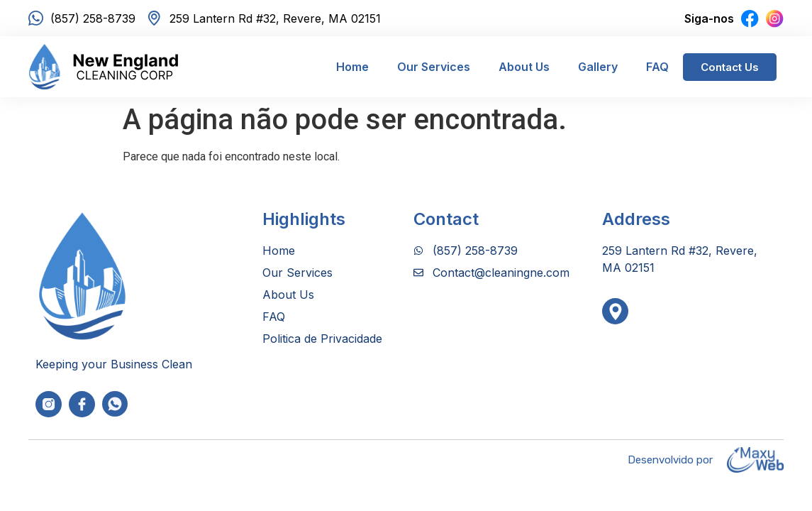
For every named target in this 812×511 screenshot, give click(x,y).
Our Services (434, 67)
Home (352, 67)
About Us (524, 67)
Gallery (598, 67)
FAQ (657, 67)
